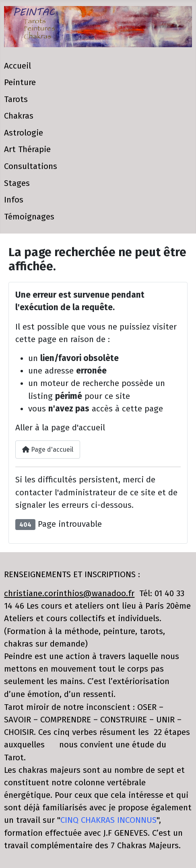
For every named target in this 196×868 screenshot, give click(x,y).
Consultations (31, 166)
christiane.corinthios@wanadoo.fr (69, 594)
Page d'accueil (48, 450)
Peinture (20, 82)
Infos (14, 200)
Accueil (18, 66)
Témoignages (29, 217)
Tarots (16, 99)
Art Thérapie (27, 149)
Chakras (19, 116)
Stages (17, 183)
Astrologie (24, 133)
